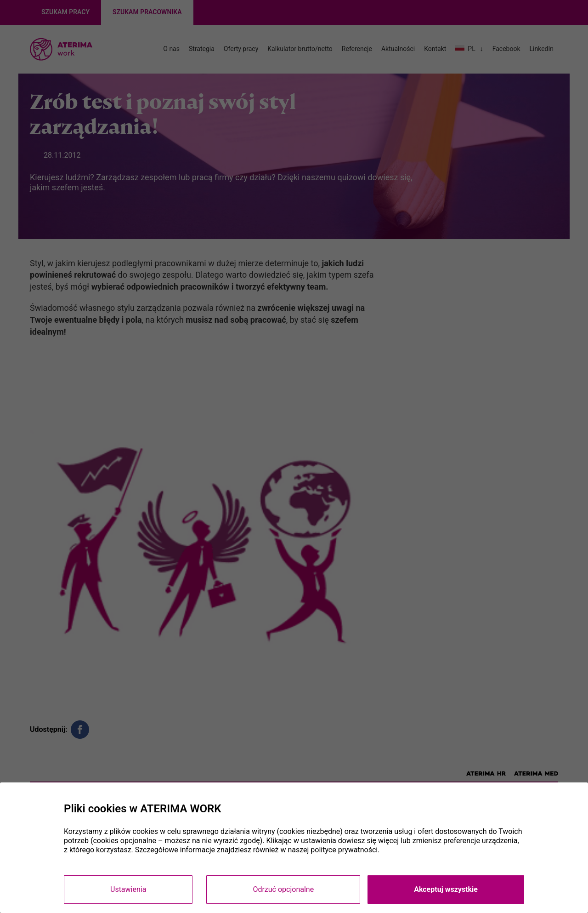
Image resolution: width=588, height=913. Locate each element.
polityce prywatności (344, 850)
